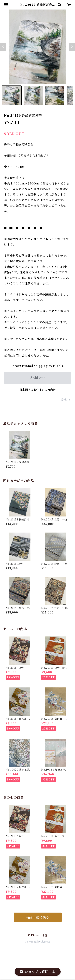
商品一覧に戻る (38, 917)
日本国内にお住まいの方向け (38, 390)
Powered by (37, 942)
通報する (66, 400)
